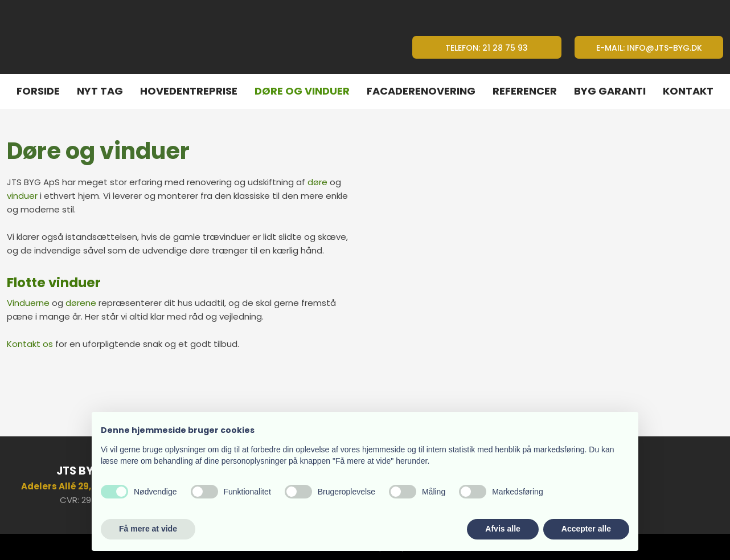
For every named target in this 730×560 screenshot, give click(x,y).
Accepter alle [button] (586, 529)
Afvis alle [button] (503, 529)
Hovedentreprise (189, 91)
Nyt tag (100, 91)
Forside (38, 91)
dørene (81, 303)
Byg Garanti (610, 91)
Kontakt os (30, 344)
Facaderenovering (421, 91)
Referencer (525, 91)
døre (317, 182)
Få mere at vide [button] (148, 529)
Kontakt (688, 91)
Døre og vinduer (302, 91)
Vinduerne (28, 303)
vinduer (22, 196)
